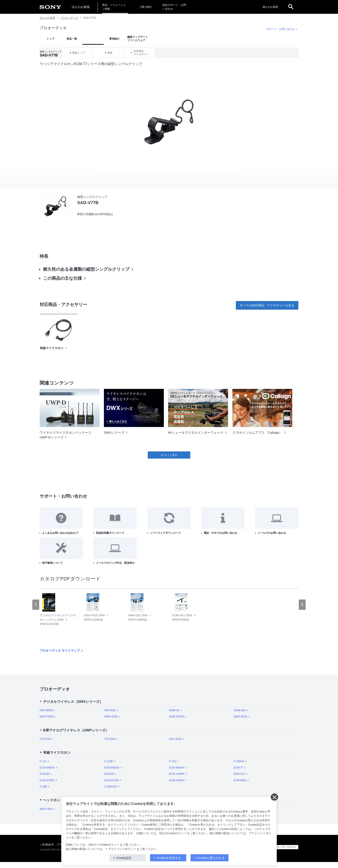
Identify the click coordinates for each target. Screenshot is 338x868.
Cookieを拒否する (169, 858)
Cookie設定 (124, 858)
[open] (291, 7)
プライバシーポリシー (122, 849)
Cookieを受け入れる (211, 858)
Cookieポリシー (109, 845)
